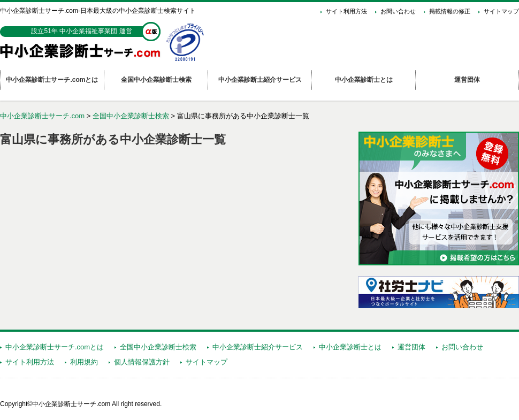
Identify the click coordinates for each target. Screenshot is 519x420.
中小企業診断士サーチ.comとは (55, 347)
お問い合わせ (398, 11)
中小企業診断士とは (350, 347)
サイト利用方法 (346, 11)
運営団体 (411, 347)
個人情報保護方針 (142, 362)
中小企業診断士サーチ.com (42, 116)
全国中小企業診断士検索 (131, 116)
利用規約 (84, 362)
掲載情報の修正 (450, 11)
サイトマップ (501, 11)
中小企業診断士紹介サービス (258, 347)
